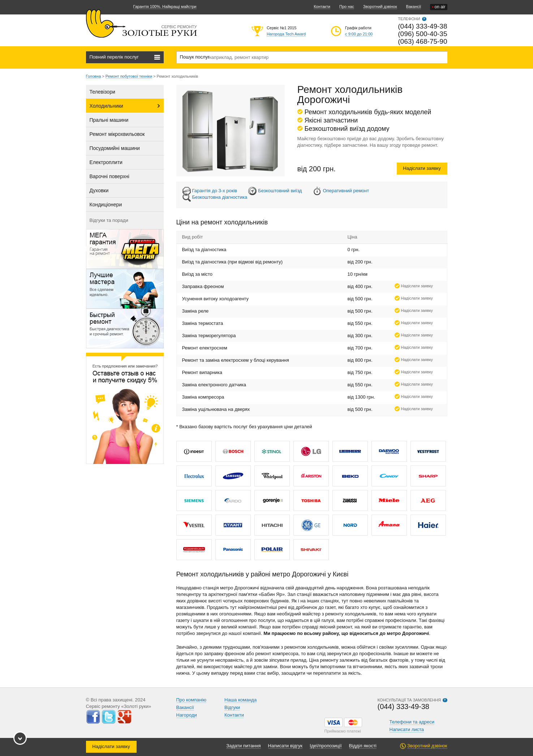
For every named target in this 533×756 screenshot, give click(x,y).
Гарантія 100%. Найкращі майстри (165, 7)
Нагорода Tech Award (286, 34)
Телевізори (102, 92)
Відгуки (232, 707)
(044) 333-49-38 (422, 26)
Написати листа (407, 729)
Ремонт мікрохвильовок (117, 134)
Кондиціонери (106, 205)
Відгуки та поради (109, 220)
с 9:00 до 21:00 (359, 34)
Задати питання (243, 746)
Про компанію (192, 700)
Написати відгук (285, 746)
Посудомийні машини (115, 148)
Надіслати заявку (422, 168)
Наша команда (240, 700)
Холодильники (106, 106)
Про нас (347, 7)
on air (439, 7)
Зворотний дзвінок (380, 7)
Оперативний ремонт (346, 191)
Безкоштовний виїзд (280, 191)
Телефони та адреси (412, 722)
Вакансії (414, 7)
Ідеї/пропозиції (326, 746)
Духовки (99, 190)
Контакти (322, 7)
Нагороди (187, 715)
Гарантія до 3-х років (215, 191)
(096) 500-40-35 (422, 34)
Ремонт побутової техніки (129, 76)
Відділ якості (363, 746)
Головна (94, 76)
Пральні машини (109, 120)
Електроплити (106, 162)
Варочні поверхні (109, 176)
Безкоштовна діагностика (220, 197)
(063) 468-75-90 (422, 41)
